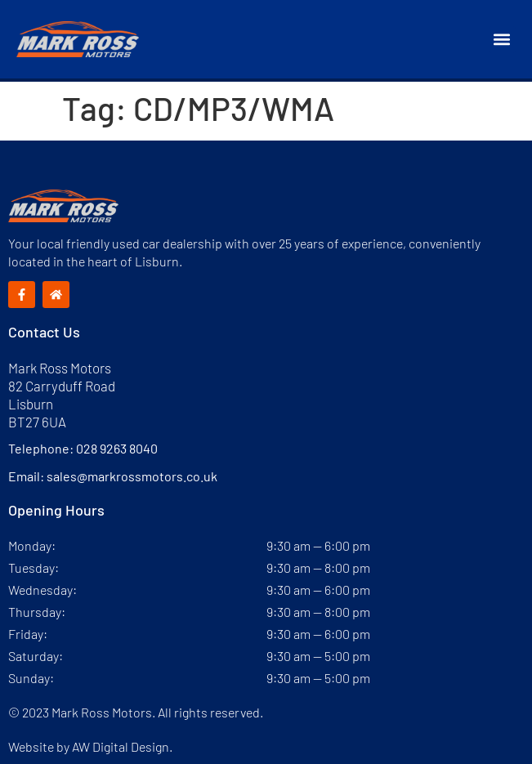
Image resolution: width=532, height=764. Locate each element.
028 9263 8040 (117, 448)
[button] (502, 40)
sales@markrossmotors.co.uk (132, 476)
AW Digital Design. (122, 746)
